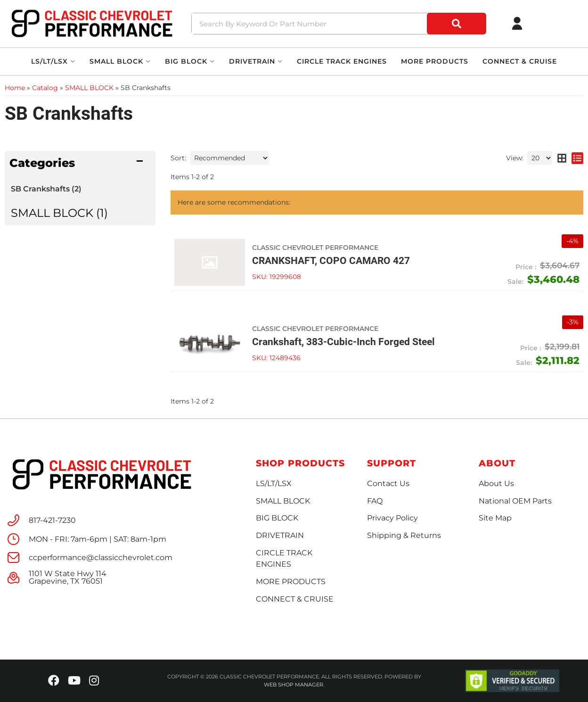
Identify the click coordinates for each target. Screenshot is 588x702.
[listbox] (229, 158)
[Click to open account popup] (517, 24)
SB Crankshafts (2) (46, 189)
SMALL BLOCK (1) (59, 213)
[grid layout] (562, 158)
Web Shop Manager (294, 685)
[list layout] (577, 158)
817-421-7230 (52, 520)
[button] (340, 24)
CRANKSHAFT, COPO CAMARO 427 (331, 261)
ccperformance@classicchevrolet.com (101, 558)
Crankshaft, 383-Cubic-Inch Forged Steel (343, 342)
